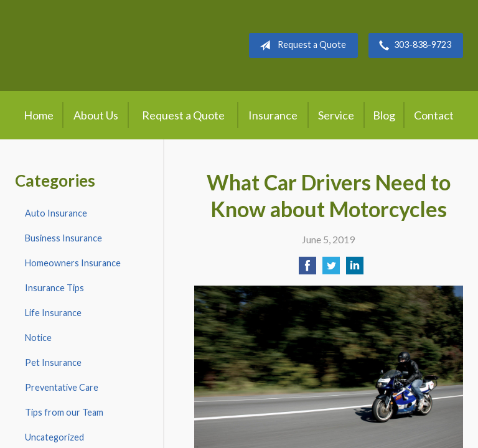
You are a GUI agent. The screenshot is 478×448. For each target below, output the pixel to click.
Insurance (273, 115)
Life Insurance (53, 313)
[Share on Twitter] (331, 269)
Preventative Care (62, 387)
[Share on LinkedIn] (355, 269)
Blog (384, 115)
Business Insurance (63, 238)
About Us (96, 115)
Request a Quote (300, 45)
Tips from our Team (64, 412)
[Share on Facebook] (307, 269)
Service (336, 115)
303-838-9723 (413, 45)
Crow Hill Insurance (115, 45)
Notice (38, 338)
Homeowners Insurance (73, 263)
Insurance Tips (54, 288)
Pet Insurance (53, 362)
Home (39, 115)
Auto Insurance (56, 213)
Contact (434, 115)
